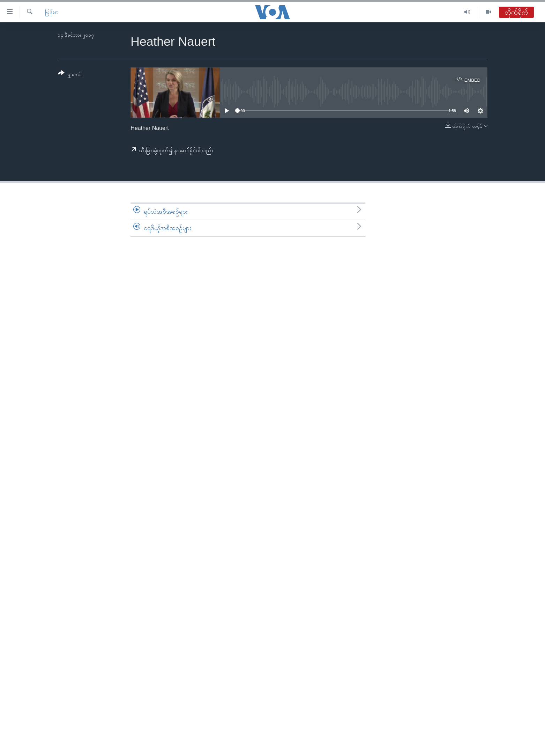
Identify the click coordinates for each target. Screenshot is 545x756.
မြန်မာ (52, 12)
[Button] (70, 75)
